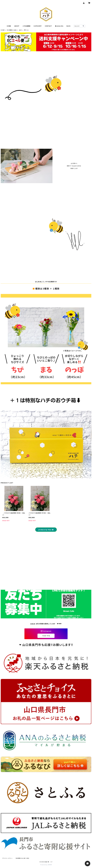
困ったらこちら (59, 26)
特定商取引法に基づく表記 (22, 858)
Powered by (46, 865)
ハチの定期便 (26, 26)
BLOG (69, 26)
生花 (20, 30)
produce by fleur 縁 (46, 530)
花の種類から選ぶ (12, 30)
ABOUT (17, 26)
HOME (9, 26)
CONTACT (48, 26)
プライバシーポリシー (7, 858)
